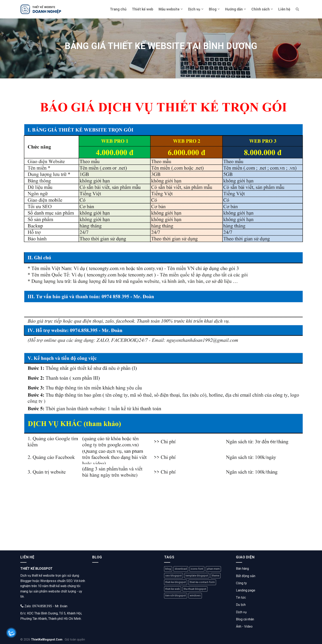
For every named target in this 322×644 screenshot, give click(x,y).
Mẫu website (171, 9)
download (181, 569)
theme (216, 576)
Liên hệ (284, 9)
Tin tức (241, 598)
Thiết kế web (143, 9)
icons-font (197, 569)
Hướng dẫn (236, 9)
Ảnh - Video (244, 626)
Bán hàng (242, 569)
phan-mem (213, 569)
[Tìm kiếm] (297, 9)
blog (168, 569)
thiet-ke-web (173, 589)
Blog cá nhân (245, 619)
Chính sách (262, 9)
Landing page (246, 590)
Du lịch (241, 605)
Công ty (241, 583)
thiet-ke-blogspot (176, 582)
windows (195, 595)
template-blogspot (197, 576)
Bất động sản (246, 576)
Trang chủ (118, 9)
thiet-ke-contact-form (202, 582)
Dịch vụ (196, 9)
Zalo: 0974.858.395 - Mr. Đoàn (44, 606)
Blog (214, 9)
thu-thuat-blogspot (195, 589)
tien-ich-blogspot (176, 595)
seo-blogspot (174, 576)
